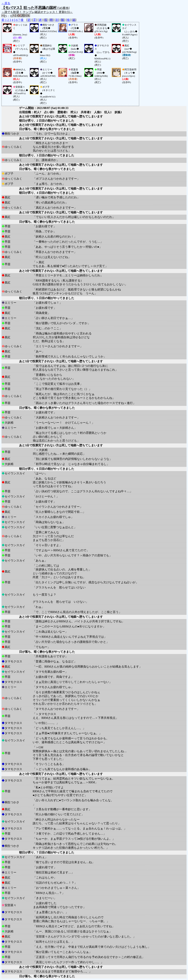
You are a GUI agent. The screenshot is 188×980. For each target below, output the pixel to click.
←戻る (6, 3)
